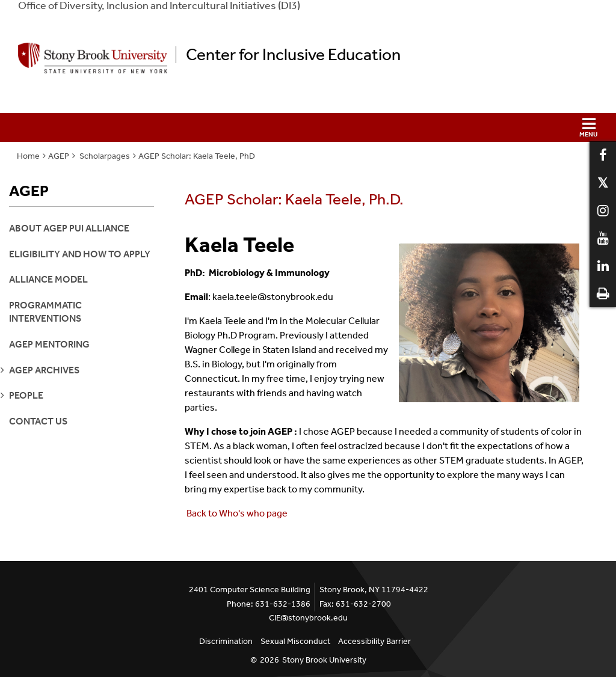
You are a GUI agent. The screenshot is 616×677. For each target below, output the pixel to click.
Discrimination (226, 641)
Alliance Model (48, 279)
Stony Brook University (324, 660)
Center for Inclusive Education (293, 55)
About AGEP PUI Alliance (69, 228)
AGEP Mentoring (49, 344)
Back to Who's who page (237, 513)
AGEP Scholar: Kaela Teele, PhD (197, 156)
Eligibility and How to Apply (80, 254)
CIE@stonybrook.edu (308, 618)
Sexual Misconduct (295, 641)
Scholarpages (104, 156)
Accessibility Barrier (374, 641)
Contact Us (38, 421)
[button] (308, 127)
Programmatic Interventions (45, 312)
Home (28, 156)
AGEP (59, 156)
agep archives (44, 370)
